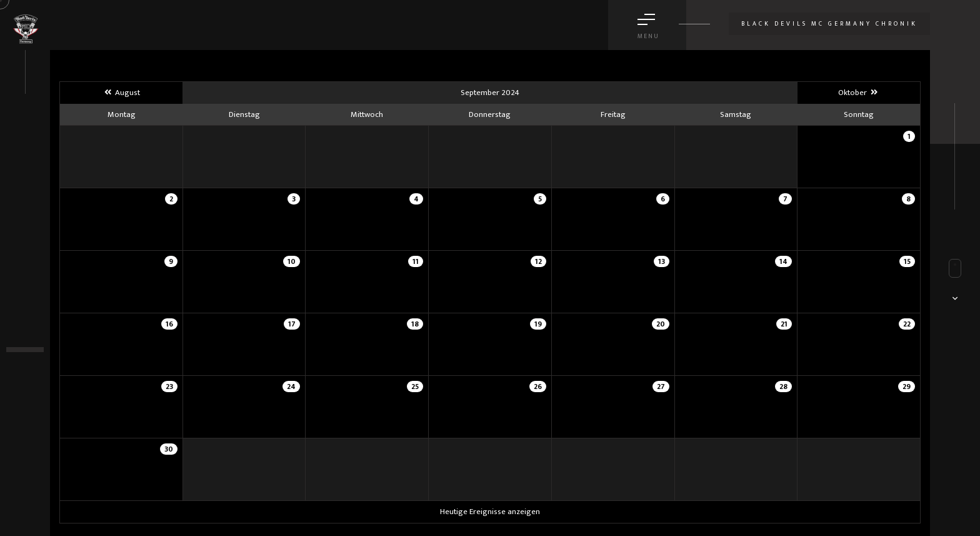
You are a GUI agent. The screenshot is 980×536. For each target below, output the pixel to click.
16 (169, 324)
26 (538, 387)
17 (292, 324)
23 (169, 387)
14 (783, 261)
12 (538, 261)
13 (662, 261)
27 (661, 387)
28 (783, 387)
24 (291, 387)
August (121, 93)
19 (538, 324)
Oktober (858, 93)
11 (416, 261)
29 (907, 387)
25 (415, 387)
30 (169, 449)
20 (661, 324)
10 (292, 261)
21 (784, 324)
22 (907, 324)
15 (907, 261)
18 (415, 324)
